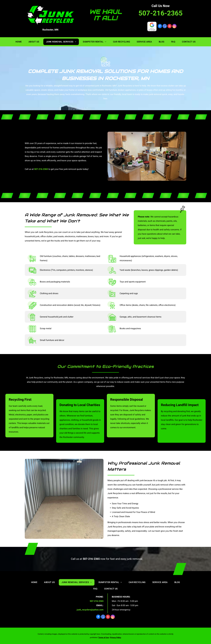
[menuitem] (19, 42)
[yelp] (170, 26)
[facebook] (160, 26)
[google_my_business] (165, 26)
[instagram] (174, 26)
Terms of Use (104, 637)
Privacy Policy (116, 637)
